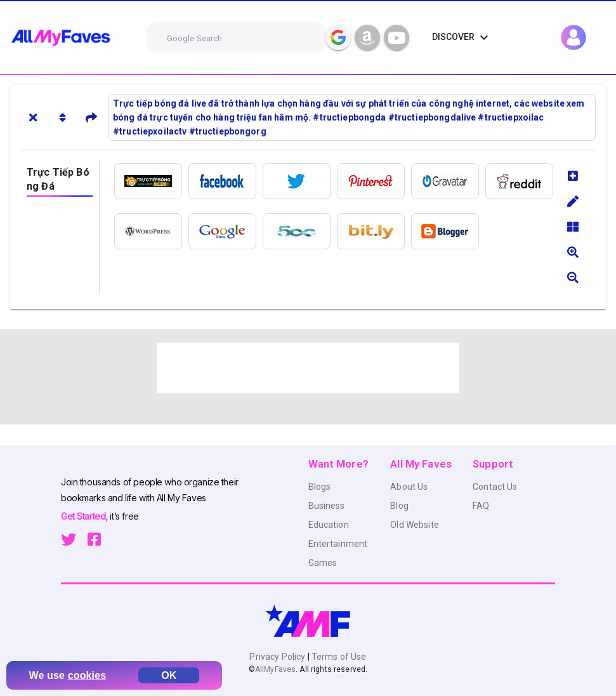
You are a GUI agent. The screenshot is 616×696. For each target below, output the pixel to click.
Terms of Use (338, 657)
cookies (87, 675)
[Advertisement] (308, 368)
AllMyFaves (275, 669)
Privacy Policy (278, 657)
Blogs (320, 487)
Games (323, 563)
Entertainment (338, 544)
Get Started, (85, 516)
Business (327, 506)
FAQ (481, 506)
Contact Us (495, 487)
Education (329, 525)
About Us (409, 487)
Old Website (415, 525)
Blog (399, 506)
